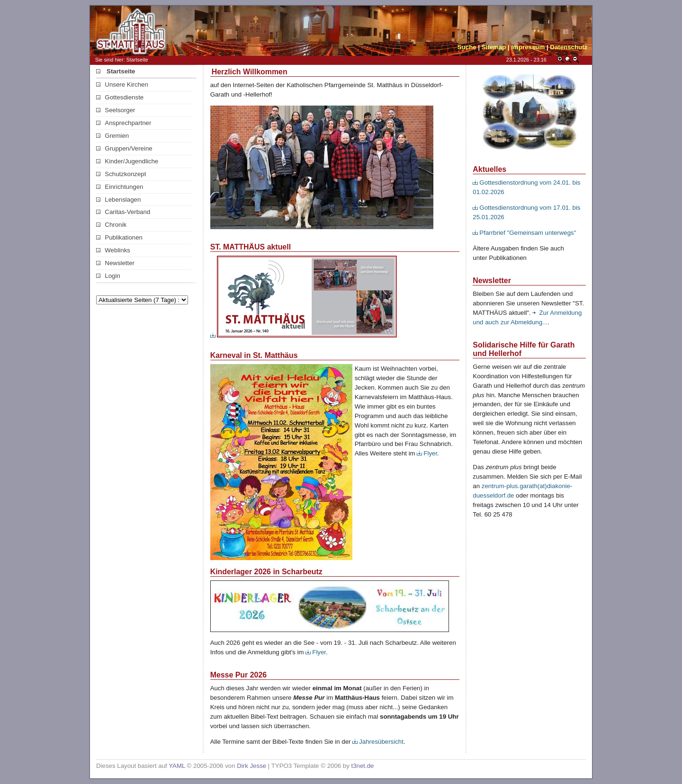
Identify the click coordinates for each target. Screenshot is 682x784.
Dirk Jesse (251, 766)
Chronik (111, 225)
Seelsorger (116, 110)
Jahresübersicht (378, 742)
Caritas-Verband (123, 212)
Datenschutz (569, 47)
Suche (467, 47)
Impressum (528, 47)
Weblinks (113, 250)
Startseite (116, 71)
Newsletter (115, 263)
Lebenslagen (118, 200)
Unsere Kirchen (122, 85)
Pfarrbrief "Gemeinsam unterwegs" (524, 233)
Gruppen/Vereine (124, 148)
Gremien (112, 136)
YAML (177, 766)
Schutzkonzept (121, 174)
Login (108, 276)
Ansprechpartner (124, 123)
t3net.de (363, 766)
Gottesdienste (120, 97)
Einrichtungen (120, 187)
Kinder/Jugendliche (127, 161)
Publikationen (119, 237)
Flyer (427, 453)
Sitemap (494, 47)
